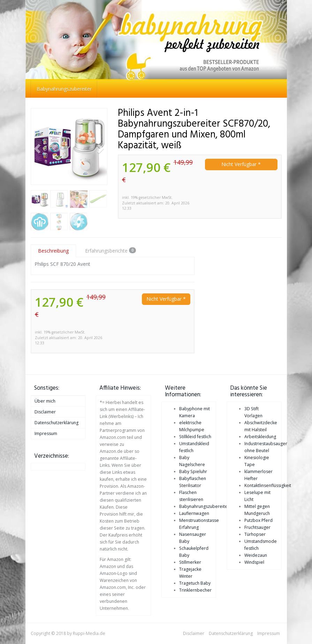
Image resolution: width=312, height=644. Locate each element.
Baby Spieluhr (193, 471)
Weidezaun (256, 555)
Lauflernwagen (194, 513)
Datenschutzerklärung (56, 423)
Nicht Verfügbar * (241, 164)
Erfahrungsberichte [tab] (111, 251)
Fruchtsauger (257, 527)
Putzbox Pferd (258, 520)
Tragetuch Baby (195, 583)
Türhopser (255, 534)
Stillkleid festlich (195, 437)
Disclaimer (45, 412)
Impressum (46, 433)
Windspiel (254, 562)
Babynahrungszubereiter (64, 89)
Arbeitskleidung (260, 437)
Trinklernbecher (195, 590)
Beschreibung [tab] (53, 251)
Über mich (45, 401)
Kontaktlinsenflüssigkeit (268, 485)
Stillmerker (190, 562)
